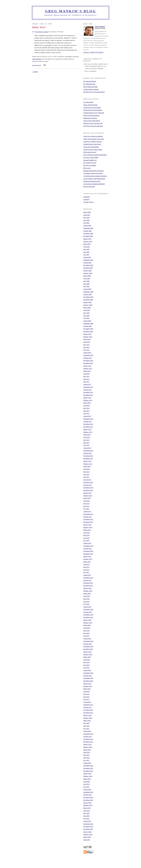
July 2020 (86, 668)
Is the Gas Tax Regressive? (92, 115)
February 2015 (88, 496)
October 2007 (87, 263)
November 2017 (88, 583)
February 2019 (88, 623)
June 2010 (86, 347)
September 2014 (88, 482)
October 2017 (87, 580)
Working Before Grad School (92, 144)
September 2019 (88, 641)
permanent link (37, 65)
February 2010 (88, 337)
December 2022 (88, 742)
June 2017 (86, 570)
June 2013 (86, 443)
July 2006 (86, 223)
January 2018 (87, 588)
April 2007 (87, 247)
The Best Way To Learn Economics (94, 92)
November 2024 (88, 797)
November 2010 (88, 360)
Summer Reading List (90, 160)
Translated (87, 197)
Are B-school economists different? (94, 184)
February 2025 (88, 805)
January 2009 (87, 302)
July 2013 (86, 445)
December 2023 (88, 771)
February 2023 (88, 747)
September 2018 (88, 609)
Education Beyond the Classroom (93, 171)
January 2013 (87, 429)
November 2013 (88, 456)
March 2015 (87, 498)
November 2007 (88, 265)
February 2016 (88, 527)
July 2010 (86, 350)
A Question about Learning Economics (95, 176)
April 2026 (87, 840)
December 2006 (88, 236)
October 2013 (87, 453)
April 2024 (87, 781)
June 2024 (86, 784)
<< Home (35, 72)
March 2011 (87, 371)
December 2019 (88, 649)
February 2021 (88, 686)
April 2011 (87, 374)
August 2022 (87, 731)
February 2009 (88, 305)
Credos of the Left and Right (92, 107)
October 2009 (87, 326)
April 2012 (87, 405)
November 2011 (88, 392)
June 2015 (86, 506)
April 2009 (87, 310)
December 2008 (88, 300)
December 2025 (88, 829)
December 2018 (88, 617)
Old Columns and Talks (91, 87)
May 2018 (86, 599)
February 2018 (88, 591)
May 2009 (86, 313)
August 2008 (87, 289)
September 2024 (88, 792)
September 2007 (88, 260)
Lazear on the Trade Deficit (92, 121)
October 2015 (87, 517)
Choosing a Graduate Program (93, 141)
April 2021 (87, 691)
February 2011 (88, 368)
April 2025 (87, 811)
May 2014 (86, 472)
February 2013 (88, 432)
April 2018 (87, 596)
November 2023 (88, 768)
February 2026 (88, 834)
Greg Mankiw (100, 27)
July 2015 (86, 509)
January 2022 (87, 715)
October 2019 (87, 644)
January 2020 (87, 652)
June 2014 (86, 474)
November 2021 (88, 710)
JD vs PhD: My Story (90, 163)
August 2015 (87, 511)
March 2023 (87, 750)
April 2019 (87, 628)
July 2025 (86, 818)
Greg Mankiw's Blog (71, 11)
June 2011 (86, 379)
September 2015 (88, 514)
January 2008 (87, 271)
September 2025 (88, 824)
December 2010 (88, 363)
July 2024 (86, 787)
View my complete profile (93, 52)
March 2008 (87, 276)
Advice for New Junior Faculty (93, 149)
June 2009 (86, 316)
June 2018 (86, 601)
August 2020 (87, 670)
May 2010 (86, 345)
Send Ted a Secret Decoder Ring (93, 126)
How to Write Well (89, 186)
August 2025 (87, 821)
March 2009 (87, 308)
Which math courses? (90, 152)
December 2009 (88, 331)
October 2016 (87, 549)
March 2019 (87, 625)
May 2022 (86, 723)
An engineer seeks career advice (93, 173)
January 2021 (87, 683)
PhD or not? (87, 168)
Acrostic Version (88, 202)
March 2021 (87, 689)
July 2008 (86, 286)
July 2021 (86, 699)
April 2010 (87, 342)
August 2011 (87, 384)
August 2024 (87, 789)
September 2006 (88, 228)
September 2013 (88, 451)
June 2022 (86, 726)
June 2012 (86, 411)
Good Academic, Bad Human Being (94, 179)
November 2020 (88, 678)
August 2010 (87, 353)
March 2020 (87, 657)
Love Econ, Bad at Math (91, 157)
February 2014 (88, 464)
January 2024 (87, 773)
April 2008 (87, 278)
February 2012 (88, 400)
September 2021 (88, 705)
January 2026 (87, 832)
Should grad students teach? (92, 181)
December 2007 (88, 268)
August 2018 (87, 607)
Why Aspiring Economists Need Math (95, 155)
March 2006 (87, 212)
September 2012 (88, 419)
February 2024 (88, 776)
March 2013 (87, 435)
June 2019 (86, 633)
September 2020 (88, 673)
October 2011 (87, 390)
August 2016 (87, 543)
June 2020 (86, 665)
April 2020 (87, 660)
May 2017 (86, 567)
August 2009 (87, 321)
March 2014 (87, 466)
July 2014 (86, 477)
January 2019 (87, 620)
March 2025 (87, 808)
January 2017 (87, 556)
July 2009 (86, 318)
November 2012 (88, 424)
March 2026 (87, 837)
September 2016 (88, 546)
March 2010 (87, 339)
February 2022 (88, 718)
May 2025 (86, 813)
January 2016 (87, 525)
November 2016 (88, 551)
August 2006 (87, 225)
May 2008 (86, 281)
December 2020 (88, 681)
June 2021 (86, 697)
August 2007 (87, 257)
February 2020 (88, 654)
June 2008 (86, 284)
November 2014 (88, 488)
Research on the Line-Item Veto (93, 123)
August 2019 (87, 638)
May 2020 (86, 662)
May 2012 (86, 408)
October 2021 (87, 707)
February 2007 (88, 241)
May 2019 (86, 631)
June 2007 (86, 252)
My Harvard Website (90, 81)
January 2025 (87, 803)
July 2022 (86, 729)
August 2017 (87, 575)
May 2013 (86, 440)
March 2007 (87, 244)
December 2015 (88, 522)
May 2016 (86, 535)
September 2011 (88, 387)
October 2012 (87, 421)
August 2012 (87, 416)
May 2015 (86, 503)
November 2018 (88, 615)
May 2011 (86, 376)
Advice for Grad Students (91, 147)
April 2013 (87, 437)
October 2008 (87, 294)
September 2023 (88, 766)
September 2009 (88, 323)
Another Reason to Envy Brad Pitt (94, 113)
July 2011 (86, 382)
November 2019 (88, 646)
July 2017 (86, 572)
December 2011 (88, 395)
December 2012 (88, 427)
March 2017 (87, 562)
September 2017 (88, 578)
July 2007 (86, 255)
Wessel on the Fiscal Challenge (93, 110)
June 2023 (86, 758)
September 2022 (88, 734)
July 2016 (86, 540)
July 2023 (86, 760)
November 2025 (88, 826)
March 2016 (87, 530)
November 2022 (88, 739)
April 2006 (87, 215)
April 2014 (87, 469)
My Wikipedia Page (89, 84)
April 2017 (87, 564)
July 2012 (86, 413)
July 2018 (86, 604)
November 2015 (88, 519)
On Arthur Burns (88, 102)
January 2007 (87, 239)
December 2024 (88, 800)
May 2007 (86, 249)
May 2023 (86, 755)
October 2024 (87, 795)
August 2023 (87, 763)
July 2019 (86, 636)
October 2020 (87, 676)
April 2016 (87, 533)
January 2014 (87, 461)
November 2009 (88, 329)
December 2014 (88, 490)
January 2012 (87, 398)
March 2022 (87, 721)
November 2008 (88, 297)
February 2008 (88, 273)
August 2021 (87, 702)
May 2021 (86, 694)
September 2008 (88, 292)
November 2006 (88, 233)
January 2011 (87, 366)
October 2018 (87, 612)
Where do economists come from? (94, 139)
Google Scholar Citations (91, 89)
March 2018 (87, 593)
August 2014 (87, 480)
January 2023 (87, 744)
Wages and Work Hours (91, 105)
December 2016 (88, 554)
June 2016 (86, 538)
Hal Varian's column (42, 32)
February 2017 (88, 559)
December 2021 (88, 713)
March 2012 (87, 403)
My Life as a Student (90, 165)
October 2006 (87, 231)
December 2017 (88, 586)
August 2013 (87, 448)
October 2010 (87, 358)
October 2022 (87, 736)
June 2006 (86, 220)
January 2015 (87, 493)
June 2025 (86, 816)
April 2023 (87, 752)
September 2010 (88, 355)
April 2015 (87, 501)
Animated (86, 199)
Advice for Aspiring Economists (93, 136)
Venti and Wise (37, 59)
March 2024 (87, 779)
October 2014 (87, 485)
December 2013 (88, 458)
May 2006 (86, 218)
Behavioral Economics (90, 118)
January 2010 (87, 334)
